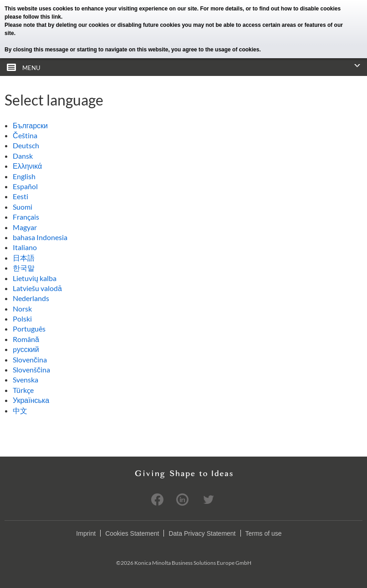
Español (25, 186)
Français (26, 217)
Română (26, 339)
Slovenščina (31, 369)
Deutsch (26, 145)
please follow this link (33, 17)
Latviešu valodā (37, 288)
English (24, 176)
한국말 (24, 268)
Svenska (25, 379)
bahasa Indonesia (40, 237)
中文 (20, 410)
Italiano (25, 247)
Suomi (23, 207)
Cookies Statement (132, 533)
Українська (31, 400)
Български (30, 125)
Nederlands (31, 298)
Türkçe (23, 390)
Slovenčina (30, 359)
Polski (22, 319)
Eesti (20, 196)
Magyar (25, 227)
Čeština (25, 135)
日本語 (24, 258)
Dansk (23, 156)
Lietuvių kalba (35, 278)
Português (29, 329)
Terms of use (264, 533)
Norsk (22, 309)
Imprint (86, 533)
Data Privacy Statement (202, 533)
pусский (26, 349)
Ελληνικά (27, 166)
